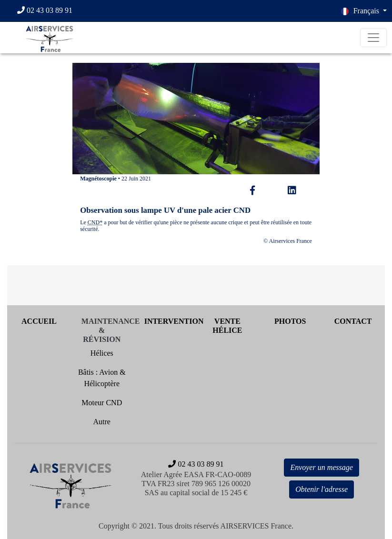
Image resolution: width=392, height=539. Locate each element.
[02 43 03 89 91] (49, 11)
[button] (364, 11)
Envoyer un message (322, 467)
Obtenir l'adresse (322, 489)
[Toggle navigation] (373, 38)
